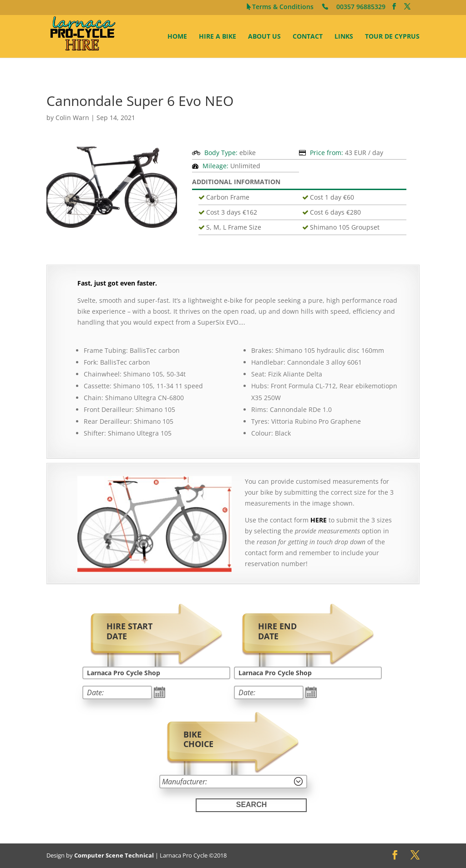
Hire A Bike (218, 37)
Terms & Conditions (283, 8)
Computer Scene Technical (114, 855)
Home (177, 37)
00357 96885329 (361, 8)
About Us (264, 37)
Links (344, 37)
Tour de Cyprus (392, 37)
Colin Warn (72, 118)
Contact (308, 37)
